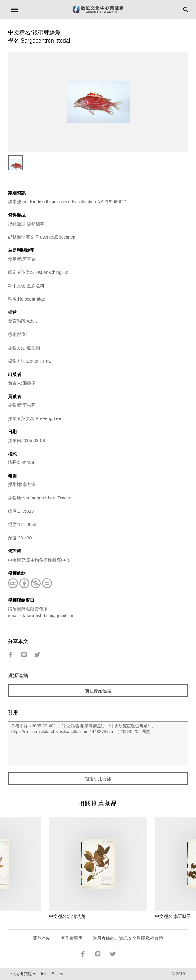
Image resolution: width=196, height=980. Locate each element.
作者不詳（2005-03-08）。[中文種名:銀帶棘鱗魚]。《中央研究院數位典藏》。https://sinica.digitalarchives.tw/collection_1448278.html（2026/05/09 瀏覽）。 (98, 743)
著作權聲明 (72, 938)
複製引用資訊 (98, 779)
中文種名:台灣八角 (67, 916)
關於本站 (42, 938)
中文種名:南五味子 (173, 916)
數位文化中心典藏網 (98, 9)
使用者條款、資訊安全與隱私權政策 (128, 938)
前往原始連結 (98, 691)
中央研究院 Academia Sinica (37, 974)
